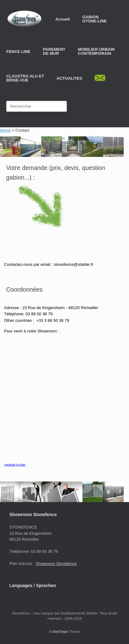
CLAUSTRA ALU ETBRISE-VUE (25, 78)
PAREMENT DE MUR (54, 51)
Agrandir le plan (15, 465)
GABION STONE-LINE (95, 19)
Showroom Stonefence (56, 564)
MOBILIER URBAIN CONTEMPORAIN (96, 51)
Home (5, 130)
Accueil (62, 19)
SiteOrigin (60, 632)
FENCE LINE (18, 52)
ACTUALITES (69, 78)
